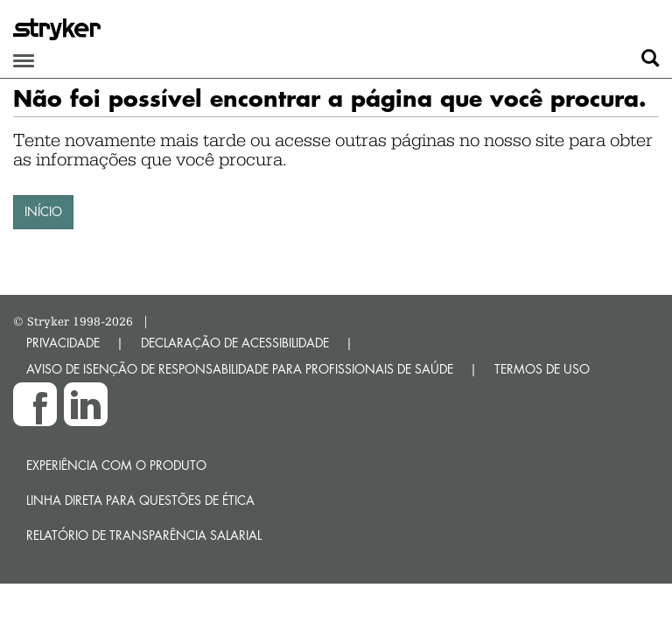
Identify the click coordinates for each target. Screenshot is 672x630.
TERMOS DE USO (542, 369)
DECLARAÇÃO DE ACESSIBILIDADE (235, 343)
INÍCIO (43, 211)
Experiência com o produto (116, 465)
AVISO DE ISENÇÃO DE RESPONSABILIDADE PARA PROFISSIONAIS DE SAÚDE (240, 369)
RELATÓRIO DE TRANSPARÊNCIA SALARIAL (144, 535)
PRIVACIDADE (63, 343)
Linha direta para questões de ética (140, 500)
